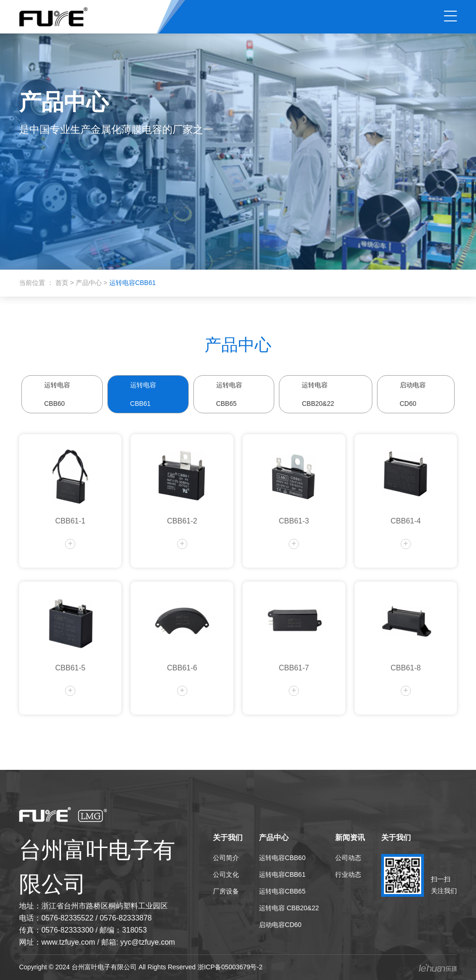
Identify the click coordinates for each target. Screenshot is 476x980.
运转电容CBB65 (229, 394)
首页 (63, 283)
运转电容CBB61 (143, 394)
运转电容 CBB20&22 (318, 394)
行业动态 (348, 874)
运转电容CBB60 (57, 394)
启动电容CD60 (413, 394)
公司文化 (226, 874)
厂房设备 (226, 891)
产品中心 (90, 283)
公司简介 (226, 858)
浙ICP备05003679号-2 (230, 967)
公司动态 (348, 858)
